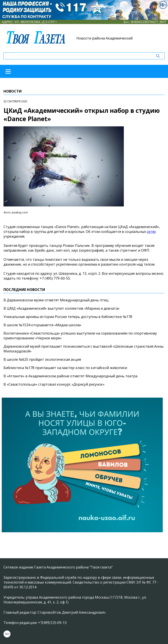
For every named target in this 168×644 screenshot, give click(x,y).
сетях (151, 232)
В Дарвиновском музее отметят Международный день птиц (56, 300)
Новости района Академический (104, 38)
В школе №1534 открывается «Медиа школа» (42, 325)
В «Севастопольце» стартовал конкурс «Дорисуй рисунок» (54, 384)
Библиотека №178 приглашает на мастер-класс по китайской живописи (65, 368)
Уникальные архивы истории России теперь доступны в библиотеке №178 (68, 317)
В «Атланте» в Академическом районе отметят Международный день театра (70, 376)
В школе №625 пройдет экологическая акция (42, 359)
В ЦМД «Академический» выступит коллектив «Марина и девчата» (62, 308)
